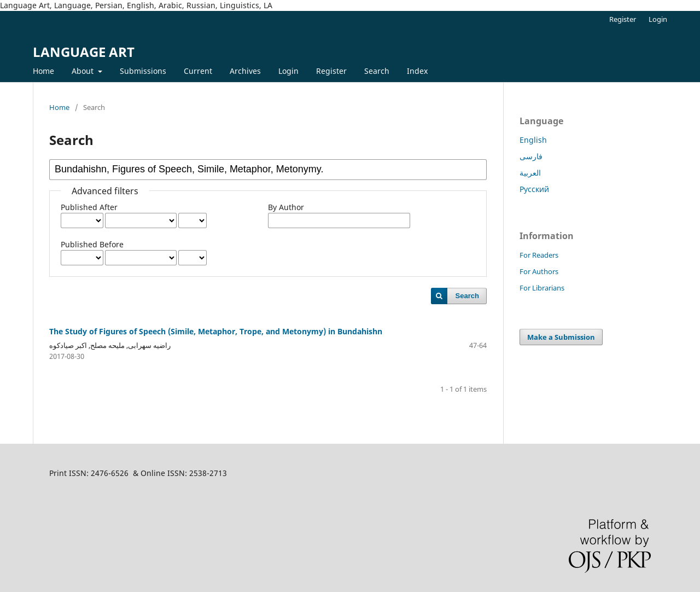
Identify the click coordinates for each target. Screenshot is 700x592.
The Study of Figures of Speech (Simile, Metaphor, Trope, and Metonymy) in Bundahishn (216, 331)
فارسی (531, 156)
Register (331, 71)
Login (288, 71)
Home (43, 71)
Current (198, 71)
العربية (530, 173)
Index (417, 71)
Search (377, 71)
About (84, 71)
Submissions (143, 71)
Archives (245, 71)
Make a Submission (561, 337)
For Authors (539, 271)
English (533, 140)
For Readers (539, 255)
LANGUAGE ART (84, 52)
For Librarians (542, 288)
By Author (286, 207)
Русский (534, 189)
